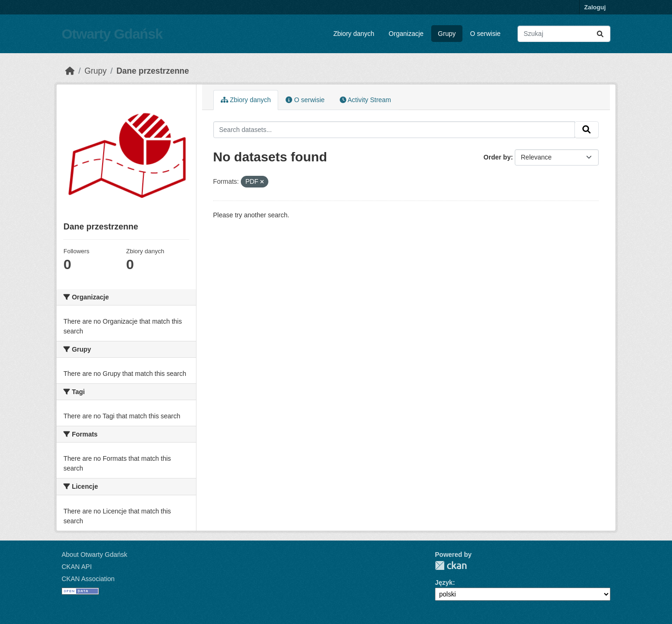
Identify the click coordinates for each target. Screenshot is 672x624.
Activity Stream (365, 100)
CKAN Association (88, 579)
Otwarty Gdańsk (112, 34)
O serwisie (485, 34)
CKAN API (77, 567)
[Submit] (600, 34)
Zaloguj (595, 7)
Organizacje (406, 34)
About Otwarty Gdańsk (94, 555)
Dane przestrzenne (153, 71)
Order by (497, 157)
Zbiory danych (354, 34)
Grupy (447, 34)
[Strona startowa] (70, 71)
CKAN (451, 565)
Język (444, 582)
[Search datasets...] (564, 34)
